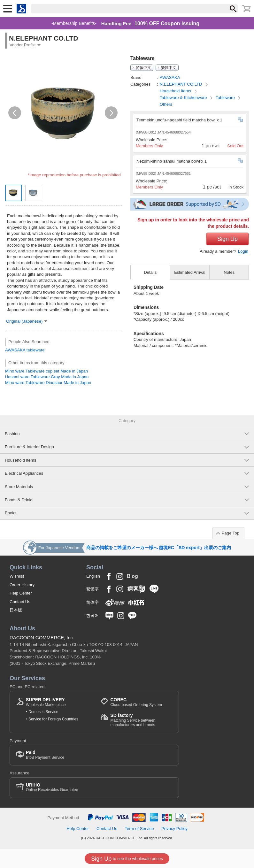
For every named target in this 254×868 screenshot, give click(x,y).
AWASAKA (15, 350)
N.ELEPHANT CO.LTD (181, 84)
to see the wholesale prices (127, 859)
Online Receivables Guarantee (52, 787)
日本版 (16, 610)
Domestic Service (43, 712)
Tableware (226, 98)
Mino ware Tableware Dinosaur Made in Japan (48, 383)
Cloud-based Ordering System (136, 702)
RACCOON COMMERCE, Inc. (42, 638)
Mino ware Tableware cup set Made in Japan (46, 371)
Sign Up (227, 239)
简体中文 (143, 68)
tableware (36, 350)
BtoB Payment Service (45, 755)
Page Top (231, 533)
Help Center (21, 593)
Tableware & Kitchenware (184, 98)
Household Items (176, 91)
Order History (22, 585)
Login (243, 251)
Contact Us (20, 602)
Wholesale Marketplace (46, 702)
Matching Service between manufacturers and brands (141, 720)
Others (166, 104)
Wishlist (17, 576)
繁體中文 (169, 68)
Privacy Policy (174, 829)
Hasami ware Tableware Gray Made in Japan (47, 377)
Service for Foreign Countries (53, 719)
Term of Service (139, 829)
